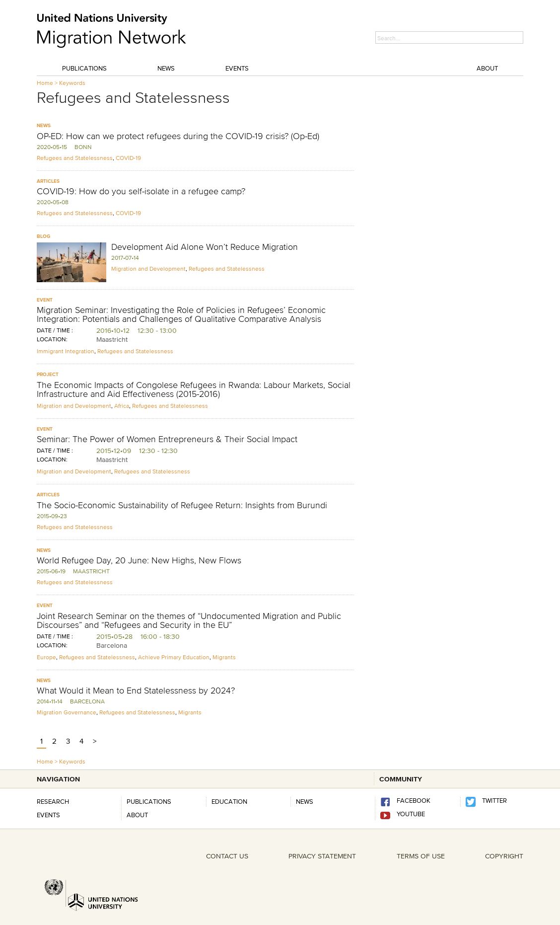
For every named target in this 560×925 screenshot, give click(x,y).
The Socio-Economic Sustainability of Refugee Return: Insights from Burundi (182, 505)
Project (48, 374)
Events (237, 68)
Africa (122, 406)
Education (229, 801)
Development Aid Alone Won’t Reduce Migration (205, 247)
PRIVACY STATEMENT (322, 856)
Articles (48, 181)
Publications (84, 68)
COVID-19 (128, 158)
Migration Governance (67, 712)
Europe (46, 657)
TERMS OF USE (421, 856)
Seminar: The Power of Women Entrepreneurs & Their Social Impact (167, 439)
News (166, 68)
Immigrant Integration (66, 351)
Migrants (224, 657)
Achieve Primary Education (174, 657)
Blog (43, 236)
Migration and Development (148, 269)
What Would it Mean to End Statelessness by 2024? (136, 691)
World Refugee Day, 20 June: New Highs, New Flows (139, 560)
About (487, 68)
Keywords (72, 83)
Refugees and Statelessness (75, 158)
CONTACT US (227, 856)
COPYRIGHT (504, 856)
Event (45, 300)
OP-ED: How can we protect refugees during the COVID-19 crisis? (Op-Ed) (178, 136)
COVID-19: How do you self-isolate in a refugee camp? (141, 191)
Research (53, 801)
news (305, 801)
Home (45, 83)
